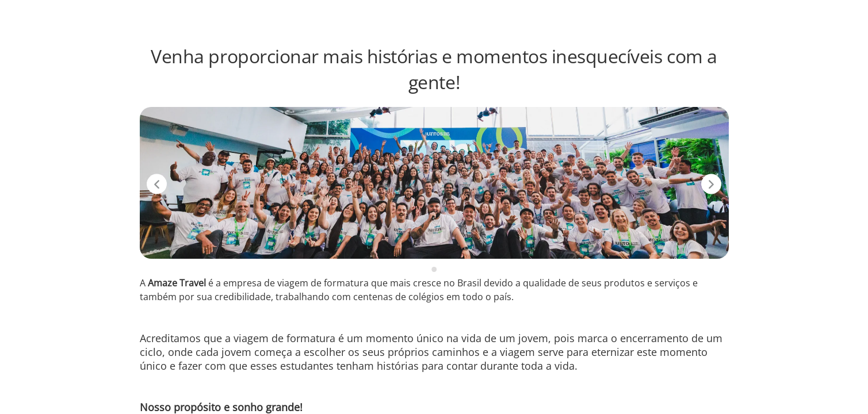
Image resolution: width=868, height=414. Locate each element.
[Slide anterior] (157, 184)
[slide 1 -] (434, 269)
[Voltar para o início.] (58, 16)
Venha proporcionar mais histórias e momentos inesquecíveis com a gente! (434, 69)
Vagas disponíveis (628, 16)
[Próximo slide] (711, 184)
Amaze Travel (710, 16)
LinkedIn (831, 16)
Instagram (776, 16)
